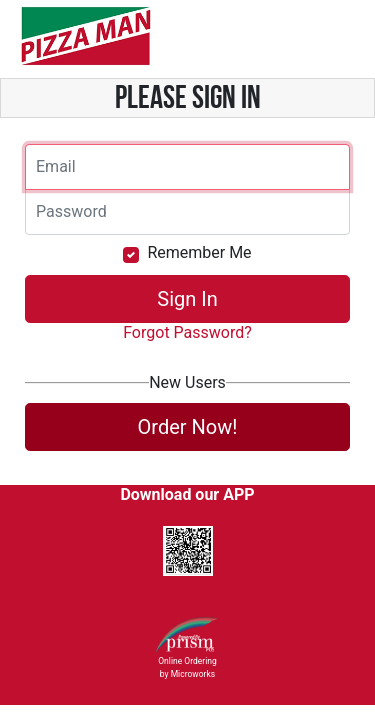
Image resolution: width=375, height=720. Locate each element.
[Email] (187, 167)
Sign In (187, 299)
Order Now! (188, 427)
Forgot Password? (187, 332)
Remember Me (199, 252)
